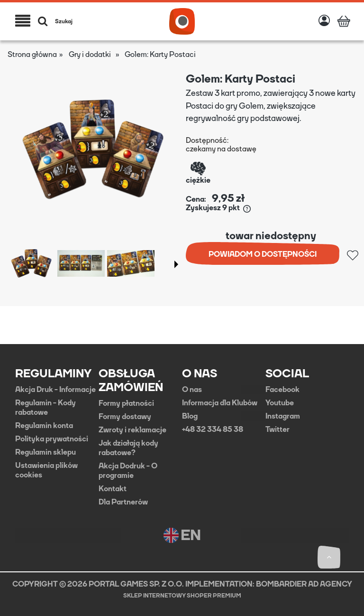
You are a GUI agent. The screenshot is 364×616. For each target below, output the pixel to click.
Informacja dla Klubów (220, 403)
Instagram (283, 416)
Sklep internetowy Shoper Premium (182, 596)
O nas (192, 390)
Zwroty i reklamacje (132, 430)
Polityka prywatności (52, 439)
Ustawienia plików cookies (46, 470)
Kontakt (113, 489)
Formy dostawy (125, 417)
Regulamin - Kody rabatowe (45, 408)
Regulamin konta (44, 426)
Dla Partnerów (123, 502)
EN (182, 535)
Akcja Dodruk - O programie (128, 471)
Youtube (280, 403)
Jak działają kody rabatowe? (128, 448)
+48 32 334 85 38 (213, 429)
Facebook (282, 390)
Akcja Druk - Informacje (55, 390)
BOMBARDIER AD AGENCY (304, 584)
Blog (190, 416)
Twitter (278, 429)
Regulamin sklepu (45, 452)
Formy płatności (126, 403)
